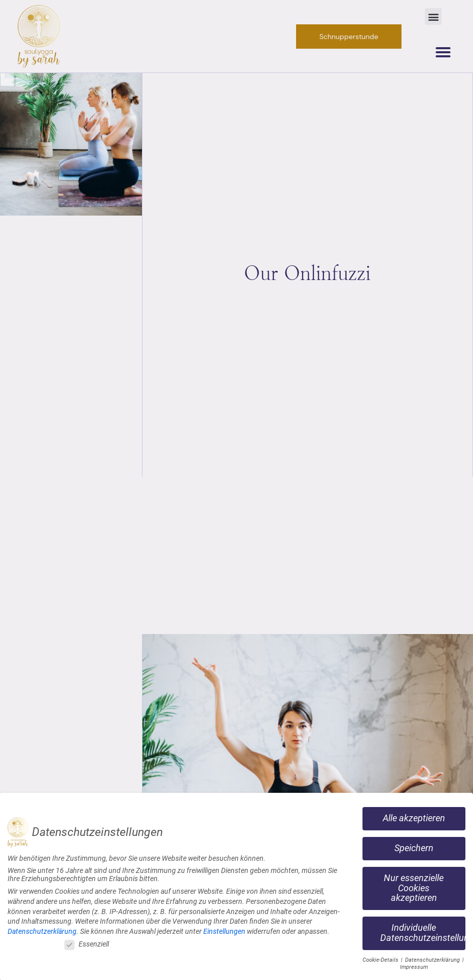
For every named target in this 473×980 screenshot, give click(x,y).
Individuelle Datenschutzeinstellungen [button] (423, 931)
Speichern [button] (414, 846)
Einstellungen (224, 929)
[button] (433, 16)
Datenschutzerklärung (42, 929)
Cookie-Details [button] (381, 958)
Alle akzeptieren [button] (414, 816)
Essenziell (87, 942)
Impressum (414, 965)
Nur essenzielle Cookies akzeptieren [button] (414, 886)
